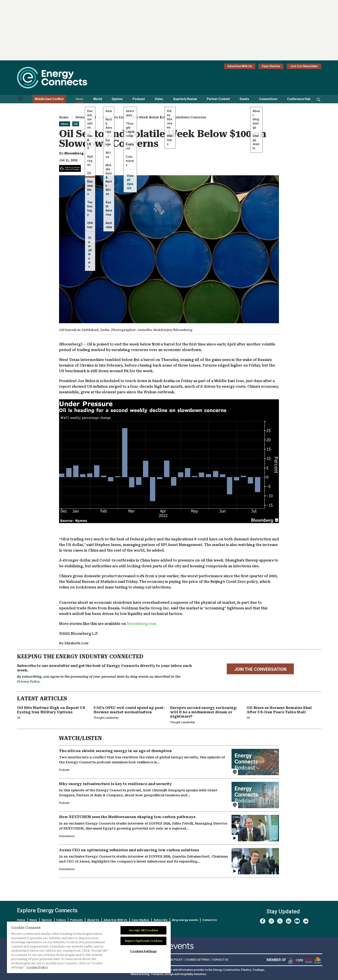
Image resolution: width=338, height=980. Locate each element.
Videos (61, 920)
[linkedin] (289, 921)
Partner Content (218, 99)
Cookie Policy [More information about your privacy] (37, 967)
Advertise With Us (240, 66)
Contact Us (210, 920)
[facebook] (263, 921)
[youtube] (297, 921)
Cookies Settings (197, 960)
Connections (268, 99)
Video (159, 99)
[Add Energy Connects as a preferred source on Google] (70, 168)
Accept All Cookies (143, 930)
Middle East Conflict (49, 99)
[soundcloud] (306, 921)
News (80, 99)
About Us (93, 920)
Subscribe (160, 920)
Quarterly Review (185, 99)
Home (64, 117)
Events (244, 99)
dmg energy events (185, 920)
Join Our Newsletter (304, 66)
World (98, 99)
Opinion (117, 99)
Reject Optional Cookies (143, 941)
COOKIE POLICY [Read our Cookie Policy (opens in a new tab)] (173, 960)
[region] (89, 947)
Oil (94, 117)
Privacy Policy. (29, 682)
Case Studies (271, 66)
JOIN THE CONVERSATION (260, 669)
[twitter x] (280, 921)
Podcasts (76, 920)
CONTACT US (220, 960)
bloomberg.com (142, 624)
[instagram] (271, 921)
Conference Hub (299, 99)
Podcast (139, 99)
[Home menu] (20, 99)
